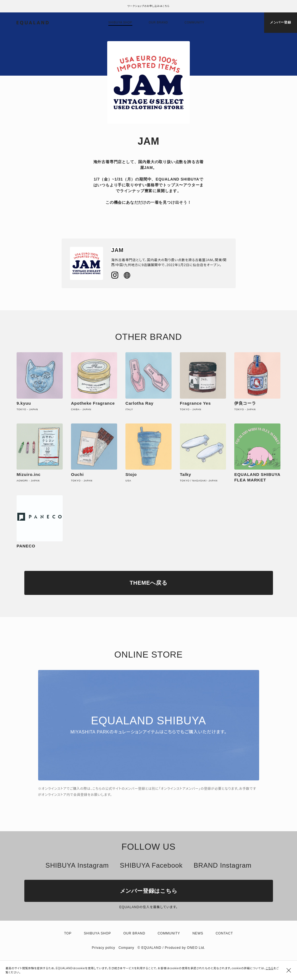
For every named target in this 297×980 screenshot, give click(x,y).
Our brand (158, 22)
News (198, 933)
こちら (270, 968)
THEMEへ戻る (148, 583)
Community (195, 22)
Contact (224, 933)
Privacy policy (103, 948)
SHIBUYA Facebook (151, 865)
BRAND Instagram (223, 865)
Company (126, 948)
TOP (68, 933)
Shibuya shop (120, 22)
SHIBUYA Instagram (77, 865)
